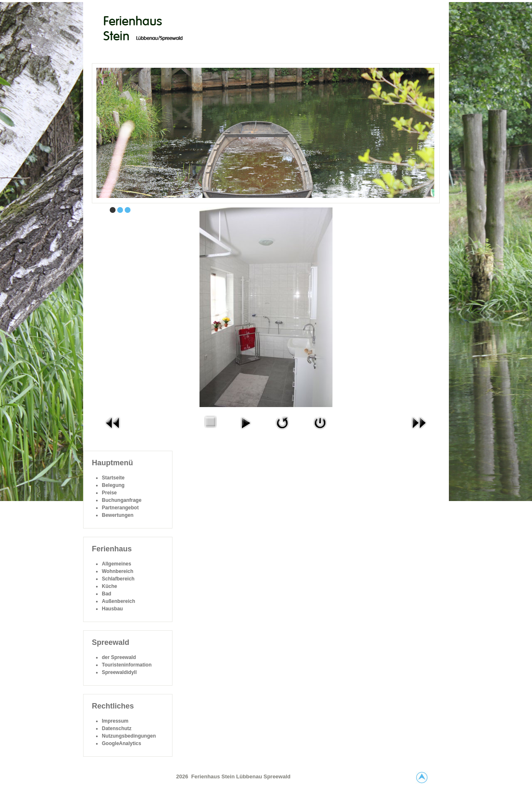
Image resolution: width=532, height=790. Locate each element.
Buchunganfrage (122, 500)
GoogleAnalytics (122, 743)
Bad (107, 594)
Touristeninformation (127, 665)
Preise (109, 493)
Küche (110, 586)
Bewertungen (118, 515)
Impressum (115, 721)
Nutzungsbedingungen (129, 736)
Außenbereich (118, 601)
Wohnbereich (118, 571)
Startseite (113, 478)
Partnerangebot (120, 508)
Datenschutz (117, 728)
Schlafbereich (118, 579)
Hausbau (112, 609)
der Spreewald (119, 657)
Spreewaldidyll (119, 672)
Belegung (113, 485)
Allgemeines (117, 564)
